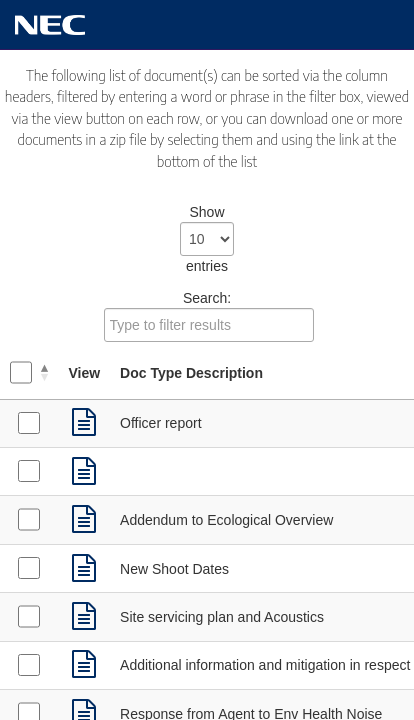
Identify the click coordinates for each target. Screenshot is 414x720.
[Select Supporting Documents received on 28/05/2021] (29, 423)
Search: (209, 316)
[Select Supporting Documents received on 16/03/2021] (29, 665)
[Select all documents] (21, 372)
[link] (84, 423)
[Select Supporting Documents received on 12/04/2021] (29, 519)
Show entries (207, 239)
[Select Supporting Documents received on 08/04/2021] (29, 616)
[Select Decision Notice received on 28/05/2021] (29, 471)
